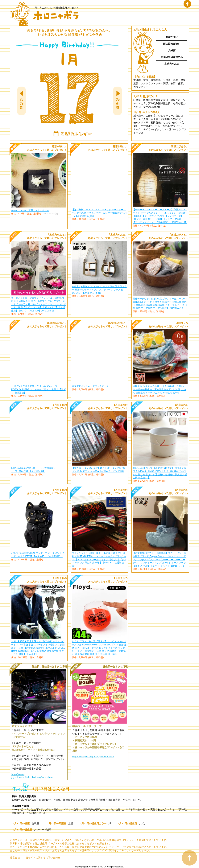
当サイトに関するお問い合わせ (43, 858)
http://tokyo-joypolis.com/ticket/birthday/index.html (32, 776)
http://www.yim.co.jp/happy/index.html (93, 757)
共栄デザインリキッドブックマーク (90, 386)
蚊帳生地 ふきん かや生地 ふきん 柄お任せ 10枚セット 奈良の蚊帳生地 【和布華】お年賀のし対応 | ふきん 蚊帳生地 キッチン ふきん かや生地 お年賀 (160, 389)
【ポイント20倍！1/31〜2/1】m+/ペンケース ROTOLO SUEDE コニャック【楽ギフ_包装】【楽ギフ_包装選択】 (38, 389)
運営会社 (15, 858)
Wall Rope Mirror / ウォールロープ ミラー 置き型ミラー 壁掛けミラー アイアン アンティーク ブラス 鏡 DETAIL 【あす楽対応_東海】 (99, 290)
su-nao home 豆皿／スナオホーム (30, 210)
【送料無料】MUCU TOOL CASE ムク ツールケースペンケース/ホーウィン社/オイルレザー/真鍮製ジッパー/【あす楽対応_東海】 (99, 213)
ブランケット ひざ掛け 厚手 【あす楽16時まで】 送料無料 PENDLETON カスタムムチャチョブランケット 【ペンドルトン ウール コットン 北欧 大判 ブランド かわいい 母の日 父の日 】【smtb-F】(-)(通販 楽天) (99, 559)
